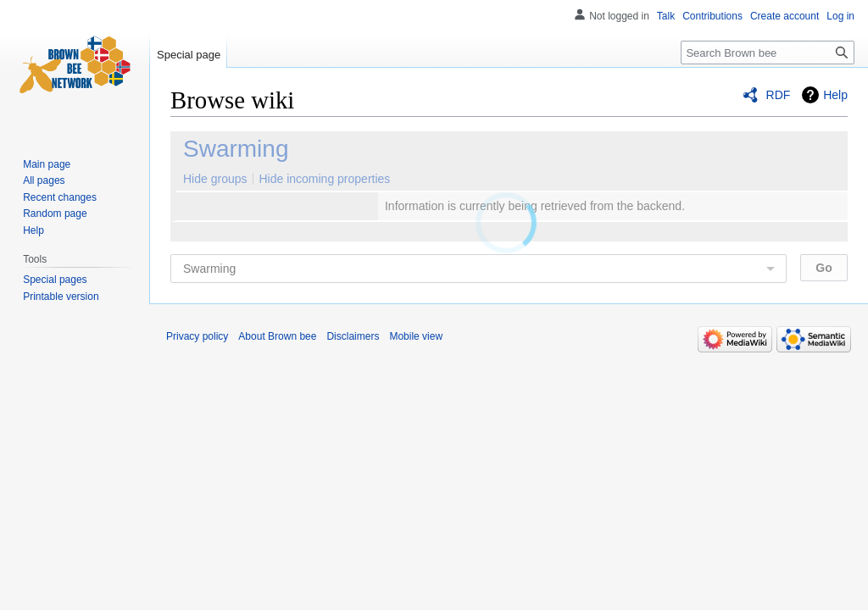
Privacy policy (197, 336)
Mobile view (416, 336)
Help (835, 95)
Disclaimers (353, 336)
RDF (779, 95)
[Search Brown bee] (768, 53)
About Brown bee (277, 336)
